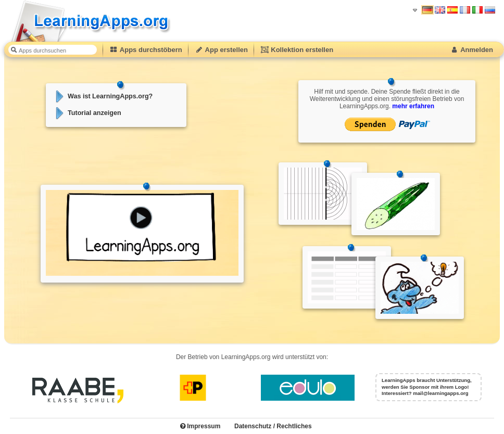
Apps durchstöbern (146, 50)
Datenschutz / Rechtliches (273, 426)
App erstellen (221, 50)
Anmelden (471, 50)
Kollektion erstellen (297, 50)
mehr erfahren (413, 106)
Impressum (200, 426)
